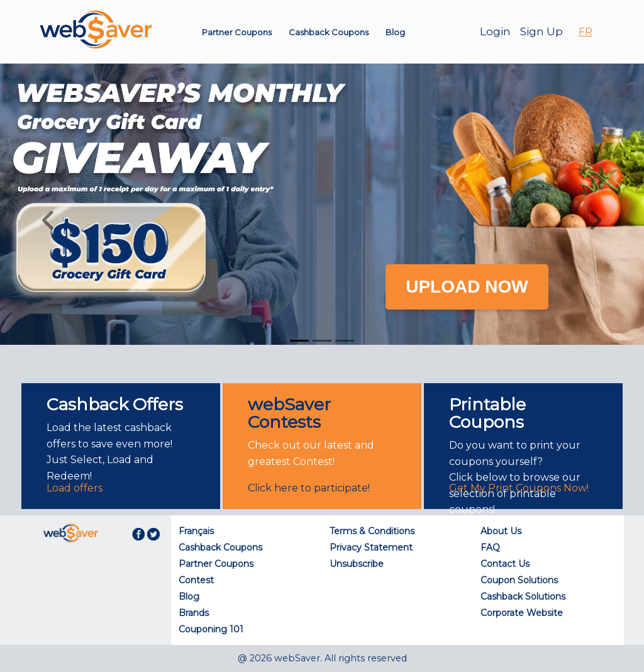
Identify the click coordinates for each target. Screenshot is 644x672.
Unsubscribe (357, 564)
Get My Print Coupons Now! (519, 488)
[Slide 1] (299, 341)
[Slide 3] (345, 341)
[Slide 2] (322, 341)
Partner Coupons (237, 32)
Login (495, 31)
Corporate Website (522, 613)
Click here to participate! (309, 488)
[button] (48, 220)
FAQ (490, 547)
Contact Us (505, 564)
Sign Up (541, 31)
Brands (194, 613)
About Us (501, 531)
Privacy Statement (371, 547)
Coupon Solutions (519, 580)
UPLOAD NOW (467, 287)
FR (586, 32)
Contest (196, 580)
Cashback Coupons (329, 32)
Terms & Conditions (372, 531)
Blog (395, 32)
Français (196, 531)
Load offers (75, 488)
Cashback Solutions (523, 596)
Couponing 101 (211, 629)
